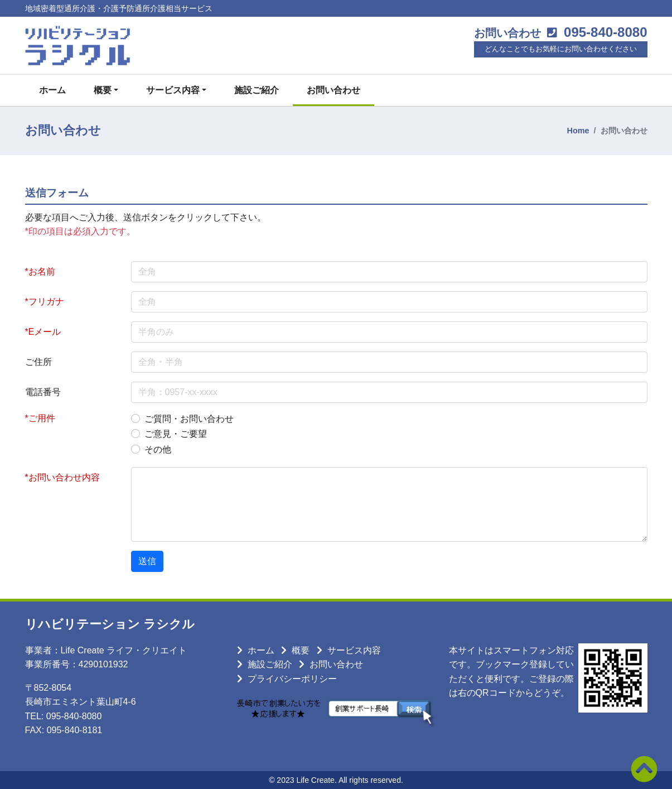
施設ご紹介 (257, 90)
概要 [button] (103, 90)
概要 (301, 650)
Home (578, 131)
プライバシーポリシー (292, 679)
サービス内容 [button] (173, 90)
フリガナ (46, 302)
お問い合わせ (333, 90)
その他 (158, 449)
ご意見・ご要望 (176, 434)
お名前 (42, 271)
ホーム (52, 90)
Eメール (45, 332)
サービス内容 (354, 650)
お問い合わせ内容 (64, 477)
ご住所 (38, 362)
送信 (147, 561)
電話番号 (43, 392)
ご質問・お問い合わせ (189, 419)
